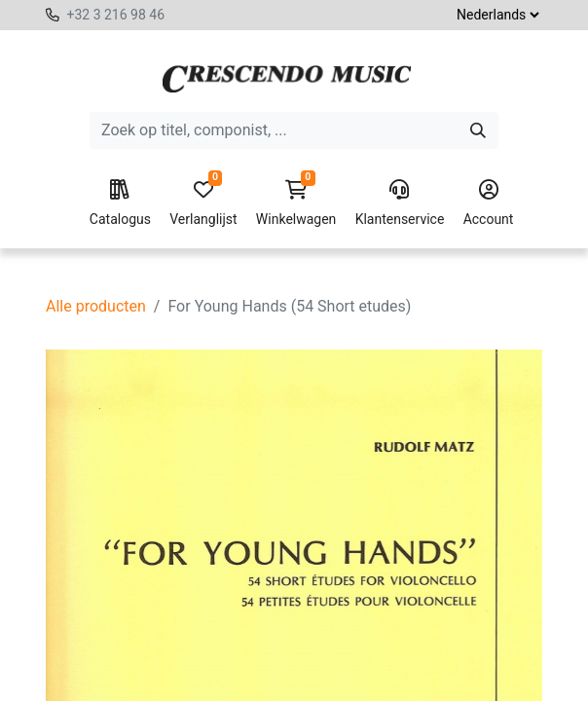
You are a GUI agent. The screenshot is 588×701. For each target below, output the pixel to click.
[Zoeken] (478, 130)
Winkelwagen (296, 203)
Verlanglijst (203, 203)
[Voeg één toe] (182, 651)
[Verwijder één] (93, 651)
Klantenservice (400, 203)
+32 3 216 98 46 (115, 15)
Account (489, 203)
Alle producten (96, 306)
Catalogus (120, 203)
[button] (254, 651)
